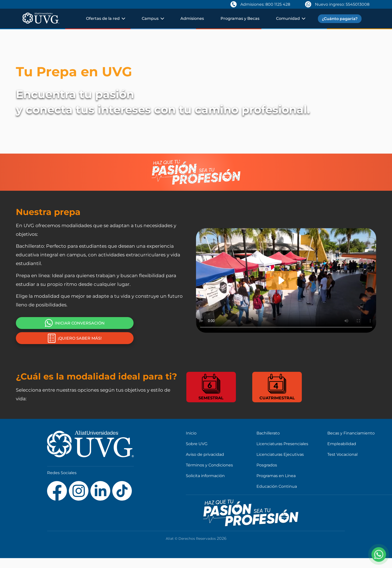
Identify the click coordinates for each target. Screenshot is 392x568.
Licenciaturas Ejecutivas (280, 454)
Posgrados (267, 465)
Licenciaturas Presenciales (282, 444)
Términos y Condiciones (209, 465)
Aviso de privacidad (205, 454)
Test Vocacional (342, 454)
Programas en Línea (276, 476)
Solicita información (205, 476)
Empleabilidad (342, 444)
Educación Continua (277, 486)
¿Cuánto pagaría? (340, 19)
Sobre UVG (197, 444)
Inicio (191, 433)
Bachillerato (268, 433)
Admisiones (192, 18)
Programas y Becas (240, 18)
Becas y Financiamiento (351, 433)
